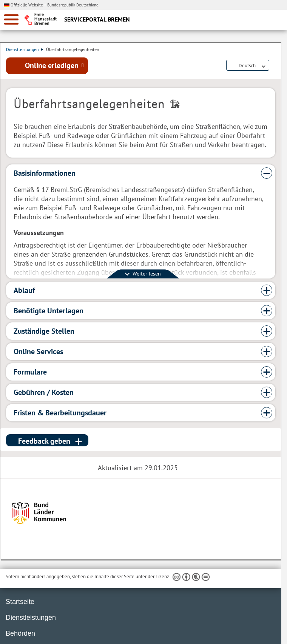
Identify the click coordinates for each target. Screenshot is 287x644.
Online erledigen (52, 65)
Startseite (20, 602)
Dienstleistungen (25, 49)
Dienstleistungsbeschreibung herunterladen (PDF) (274, 66)
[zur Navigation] (11, 19)
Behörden (20, 633)
